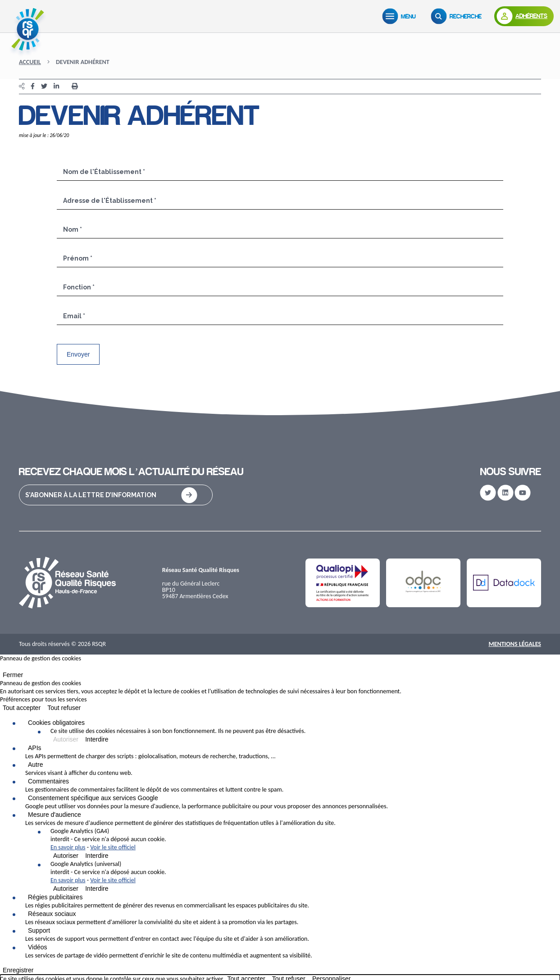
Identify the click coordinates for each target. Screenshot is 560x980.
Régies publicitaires (55, 897)
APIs (35, 748)
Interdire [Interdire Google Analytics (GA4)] (97, 856)
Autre (35, 765)
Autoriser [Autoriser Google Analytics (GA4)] (66, 856)
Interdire (97, 739)
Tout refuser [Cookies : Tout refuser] (64, 708)
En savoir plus (68, 847)
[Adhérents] (524, 16)
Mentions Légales (515, 644)
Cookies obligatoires (56, 723)
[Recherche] (458, 16)
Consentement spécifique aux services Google (93, 798)
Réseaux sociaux (52, 914)
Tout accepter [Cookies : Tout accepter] (22, 708)
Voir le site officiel (113, 847)
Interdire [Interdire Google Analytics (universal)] (97, 888)
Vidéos (38, 947)
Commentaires (48, 781)
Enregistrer (18, 970)
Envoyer (78, 354)
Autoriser (66, 739)
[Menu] (401, 16)
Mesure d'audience (55, 815)
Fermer (13, 675)
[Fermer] (3, 669)
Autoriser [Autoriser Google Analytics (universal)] (66, 888)
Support (39, 930)
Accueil (30, 62)
